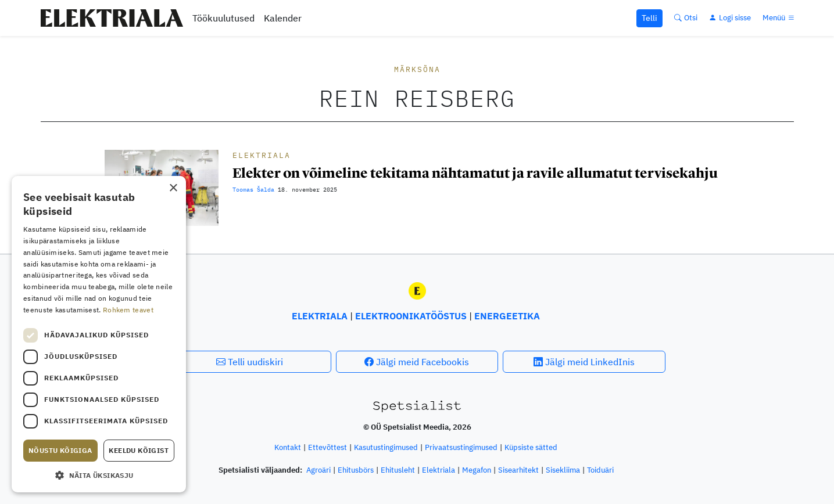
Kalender (283, 18)
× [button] (173, 188)
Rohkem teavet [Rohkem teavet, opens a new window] (128, 310)
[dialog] (99, 334)
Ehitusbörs (356, 470)
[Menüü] (779, 18)
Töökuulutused (223, 18)
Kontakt (288, 447)
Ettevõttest (327, 447)
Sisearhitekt (518, 470)
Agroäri (318, 470)
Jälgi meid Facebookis (417, 362)
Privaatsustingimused (461, 447)
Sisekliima (563, 470)
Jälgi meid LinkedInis (584, 362)
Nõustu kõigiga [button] (60, 450)
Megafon (477, 470)
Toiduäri (600, 470)
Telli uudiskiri (250, 362)
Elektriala (262, 155)
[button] (99, 475)
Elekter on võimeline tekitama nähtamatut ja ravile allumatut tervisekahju (475, 173)
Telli (649, 18)
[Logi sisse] (730, 18)
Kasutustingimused (386, 447)
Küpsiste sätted (531, 447)
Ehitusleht (398, 470)
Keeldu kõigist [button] (139, 450)
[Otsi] (686, 18)
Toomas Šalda (253, 190)
